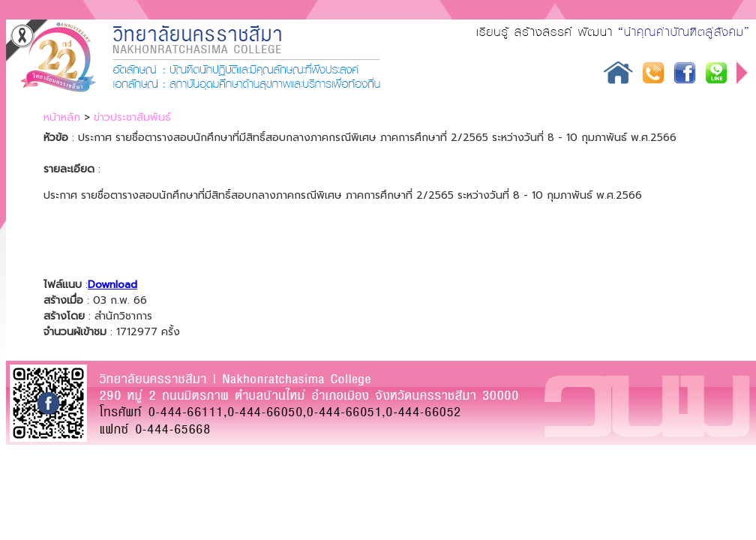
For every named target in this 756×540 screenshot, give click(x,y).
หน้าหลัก (62, 117)
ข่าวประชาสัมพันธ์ (132, 117)
